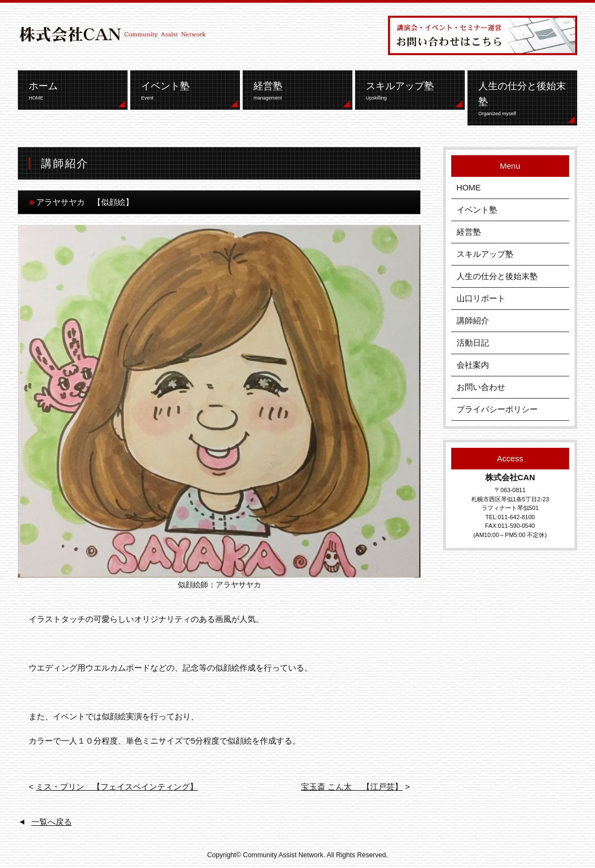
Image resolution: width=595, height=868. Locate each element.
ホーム (75, 91)
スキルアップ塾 (413, 91)
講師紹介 (473, 320)
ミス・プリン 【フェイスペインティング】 (117, 787)
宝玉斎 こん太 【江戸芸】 (352, 787)
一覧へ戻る (52, 822)
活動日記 (473, 343)
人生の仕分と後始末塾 (525, 99)
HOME (469, 187)
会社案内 (473, 365)
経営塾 (300, 91)
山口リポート (481, 298)
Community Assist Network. (284, 855)
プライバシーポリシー (497, 409)
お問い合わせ (481, 387)
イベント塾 (188, 91)
